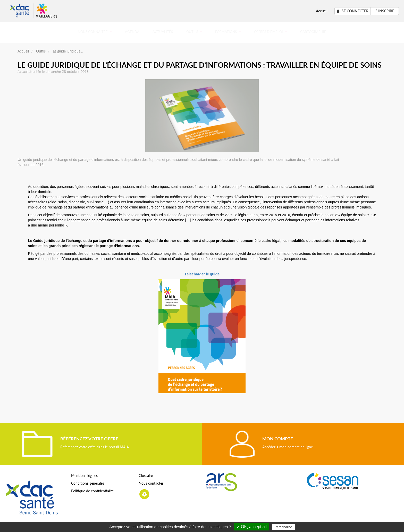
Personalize (283, 527)
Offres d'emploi (270, 32)
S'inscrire (385, 11)
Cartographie (313, 32)
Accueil (322, 11)
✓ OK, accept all (252, 527)
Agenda (132, 32)
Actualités (163, 32)
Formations (228, 32)
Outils (194, 32)
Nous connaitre (95, 32)
